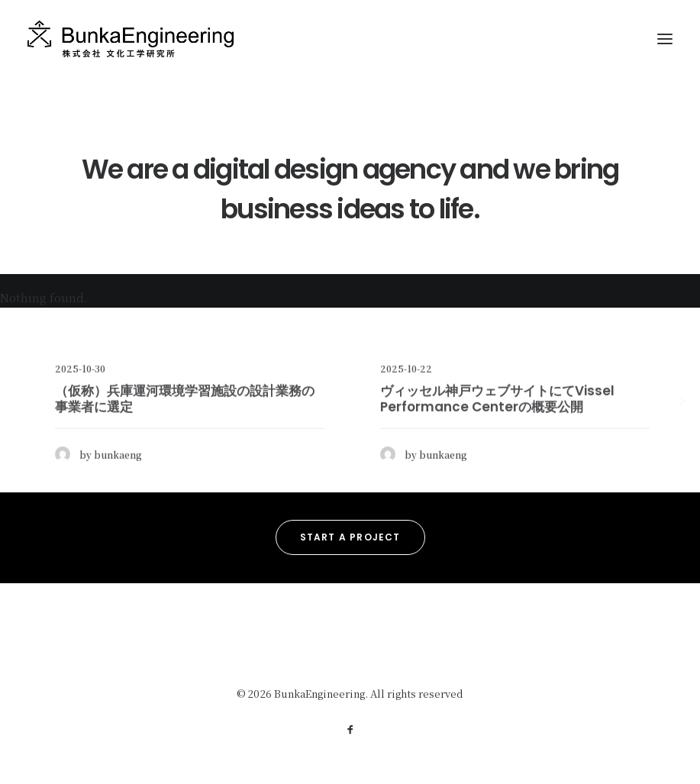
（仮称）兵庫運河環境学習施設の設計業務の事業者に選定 (185, 437)
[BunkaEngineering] (131, 39)
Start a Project (350, 537)
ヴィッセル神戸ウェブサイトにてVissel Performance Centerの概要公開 (497, 437)
